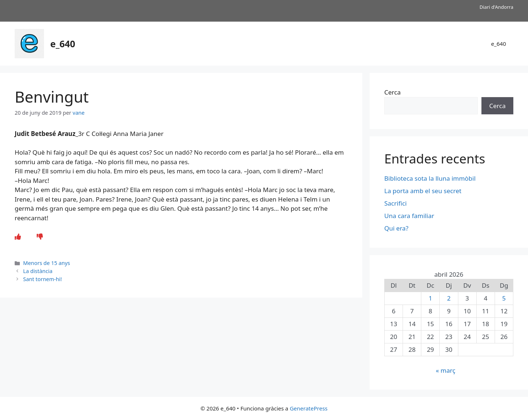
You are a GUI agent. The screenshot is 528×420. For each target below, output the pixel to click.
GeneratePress (309, 408)
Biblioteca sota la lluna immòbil (430, 178)
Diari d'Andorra (496, 7)
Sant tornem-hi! (43, 279)
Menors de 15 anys (47, 263)
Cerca (393, 92)
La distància (38, 271)
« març (445, 370)
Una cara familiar (409, 216)
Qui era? (396, 228)
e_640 (63, 44)
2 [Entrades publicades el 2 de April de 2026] (449, 298)
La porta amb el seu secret (423, 191)
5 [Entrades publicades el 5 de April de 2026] (504, 298)
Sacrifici (395, 203)
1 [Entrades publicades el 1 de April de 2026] (430, 298)
